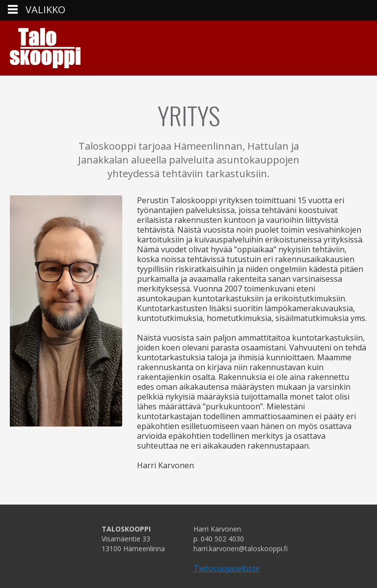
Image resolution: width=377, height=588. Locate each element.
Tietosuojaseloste (227, 568)
